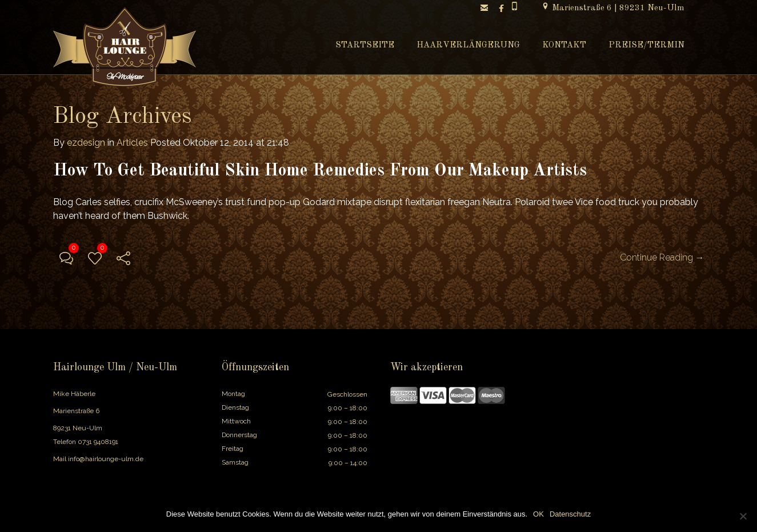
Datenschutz (570, 514)
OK (538, 514)
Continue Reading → (662, 257)
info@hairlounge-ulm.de (106, 459)
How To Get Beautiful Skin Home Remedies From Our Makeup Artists (320, 171)
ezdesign (86, 143)
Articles (132, 143)
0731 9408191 (98, 442)
